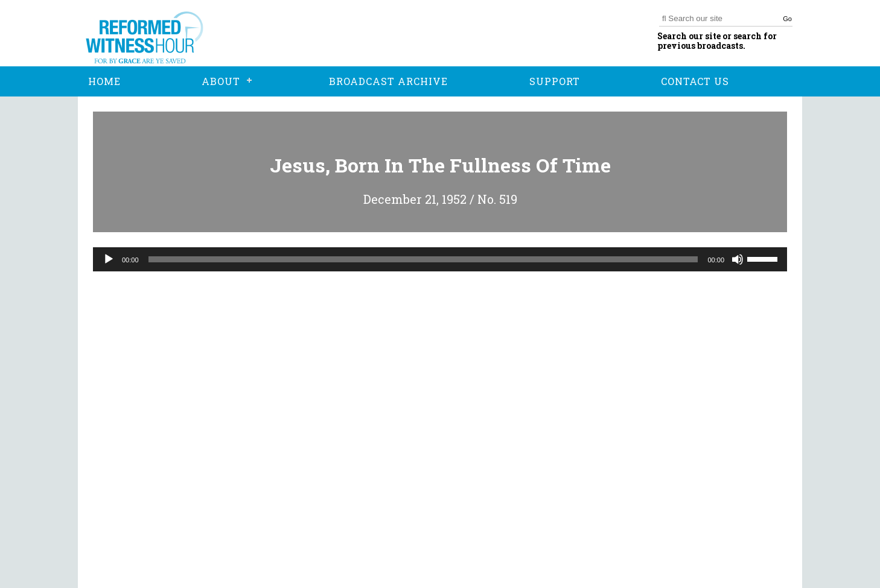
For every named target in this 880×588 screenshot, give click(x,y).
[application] (440, 259)
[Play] (109, 259)
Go (787, 19)
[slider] (423, 259)
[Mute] (738, 259)
